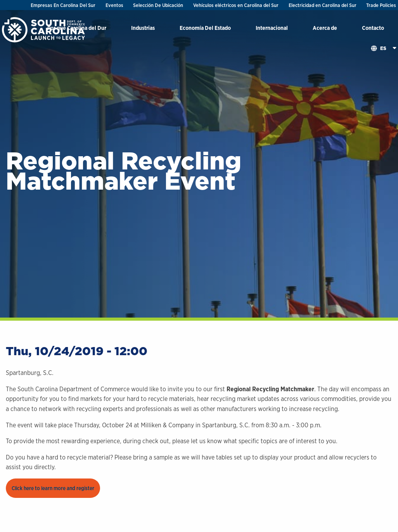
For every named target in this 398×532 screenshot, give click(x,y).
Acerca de (325, 28)
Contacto (373, 28)
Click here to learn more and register (53, 488)
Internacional (272, 28)
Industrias (143, 28)
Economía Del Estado (205, 28)
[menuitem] (143, 29)
